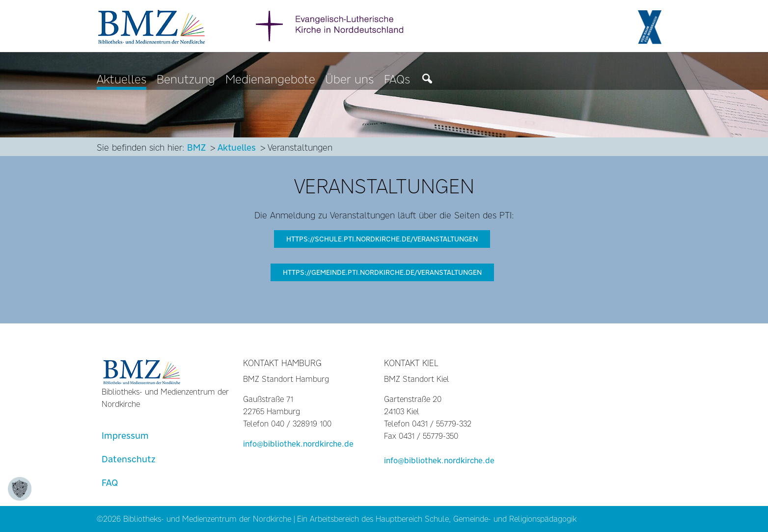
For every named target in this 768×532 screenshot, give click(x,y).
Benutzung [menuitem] (186, 80)
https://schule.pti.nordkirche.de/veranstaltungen (382, 239)
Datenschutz (128, 459)
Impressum (125, 436)
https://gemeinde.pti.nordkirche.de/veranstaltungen (382, 272)
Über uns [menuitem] (349, 80)
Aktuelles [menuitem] (122, 80)
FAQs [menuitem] (397, 80)
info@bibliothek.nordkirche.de (298, 444)
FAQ (110, 483)
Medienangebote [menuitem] (270, 80)
